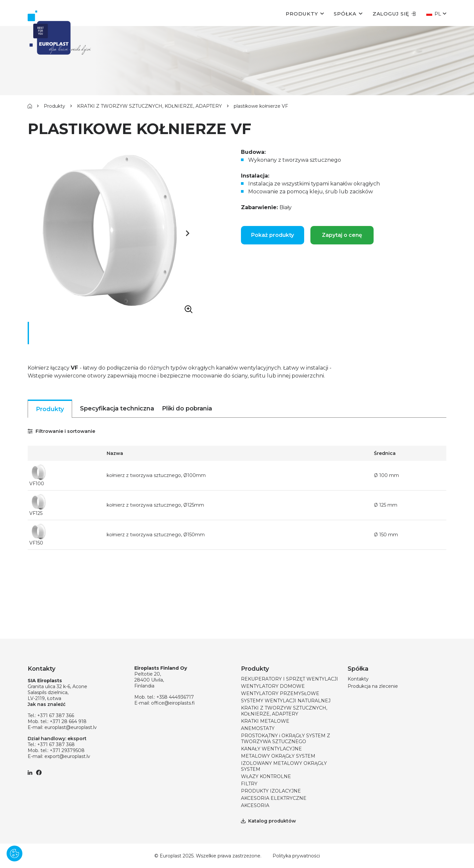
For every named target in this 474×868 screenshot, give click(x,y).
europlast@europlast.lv (71, 727)
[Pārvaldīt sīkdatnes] (14, 854)
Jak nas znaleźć (47, 704)
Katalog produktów (268, 821)
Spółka (345, 14)
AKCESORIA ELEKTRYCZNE (274, 798)
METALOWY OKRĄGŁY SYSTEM (278, 756)
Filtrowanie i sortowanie (61, 431)
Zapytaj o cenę (342, 235)
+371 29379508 (67, 750)
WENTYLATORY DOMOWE (273, 686)
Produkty (302, 14)
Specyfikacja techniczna (117, 408)
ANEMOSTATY (258, 728)
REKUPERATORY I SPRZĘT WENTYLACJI (290, 679)
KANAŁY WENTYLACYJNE (271, 749)
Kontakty (358, 679)
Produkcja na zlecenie (373, 686)
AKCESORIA (255, 805)
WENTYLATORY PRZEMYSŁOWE (280, 693)
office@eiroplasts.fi (173, 703)
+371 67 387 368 (56, 744)
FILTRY (249, 784)
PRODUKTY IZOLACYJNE (271, 791)
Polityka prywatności (296, 856)
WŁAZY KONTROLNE (266, 776)
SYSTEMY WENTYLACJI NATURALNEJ (286, 701)
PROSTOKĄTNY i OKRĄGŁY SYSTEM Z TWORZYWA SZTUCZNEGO (286, 739)
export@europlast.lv (67, 756)
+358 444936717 (175, 697)
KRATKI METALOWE (265, 721)
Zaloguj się (394, 14)
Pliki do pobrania (187, 408)
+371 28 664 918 (68, 721)
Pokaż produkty (273, 235)
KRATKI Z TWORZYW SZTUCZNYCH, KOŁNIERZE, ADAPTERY (149, 106)
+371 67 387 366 (56, 715)
